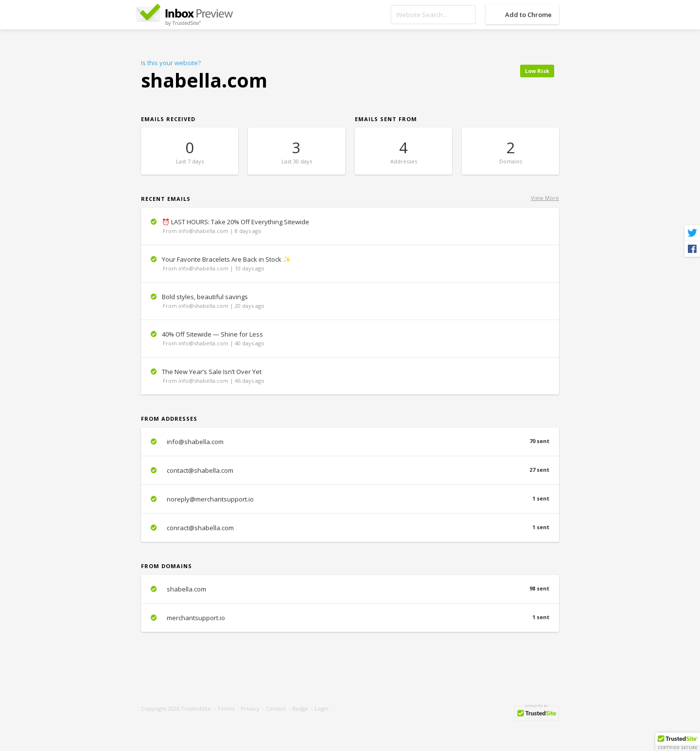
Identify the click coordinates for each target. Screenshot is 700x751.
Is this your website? (171, 63)
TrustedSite (196, 708)
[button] (678, 742)
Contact (276, 708)
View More (545, 198)
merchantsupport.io (350, 618)
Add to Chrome (528, 15)
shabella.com (350, 589)
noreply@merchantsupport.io (350, 499)
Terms (226, 708)
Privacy (250, 708)
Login (322, 708)
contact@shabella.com (350, 470)
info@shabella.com (350, 442)
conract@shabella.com (350, 528)
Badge (300, 708)
